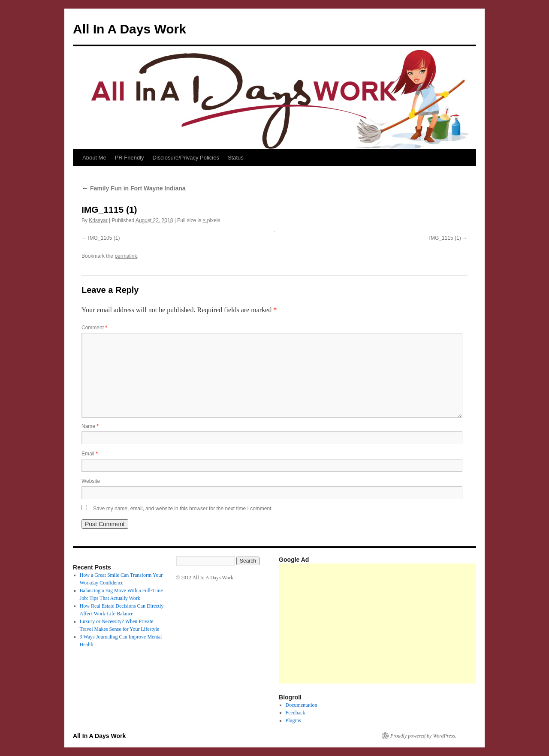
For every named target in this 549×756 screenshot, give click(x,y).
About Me (94, 158)
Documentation (302, 705)
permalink (126, 256)
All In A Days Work (130, 29)
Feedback (296, 713)
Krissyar (98, 220)
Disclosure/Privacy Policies (186, 158)
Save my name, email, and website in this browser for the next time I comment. (183, 509)
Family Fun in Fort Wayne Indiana (134, 188)
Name (90, 426)
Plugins (293, 720)
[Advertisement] (414, 623)
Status (236, 158)
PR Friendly (130, 158)
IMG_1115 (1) (445, 238)
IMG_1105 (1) (104, 238)
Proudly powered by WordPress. (423, 736)
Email (90, 454)
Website (91, 481)
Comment (94, 328)
